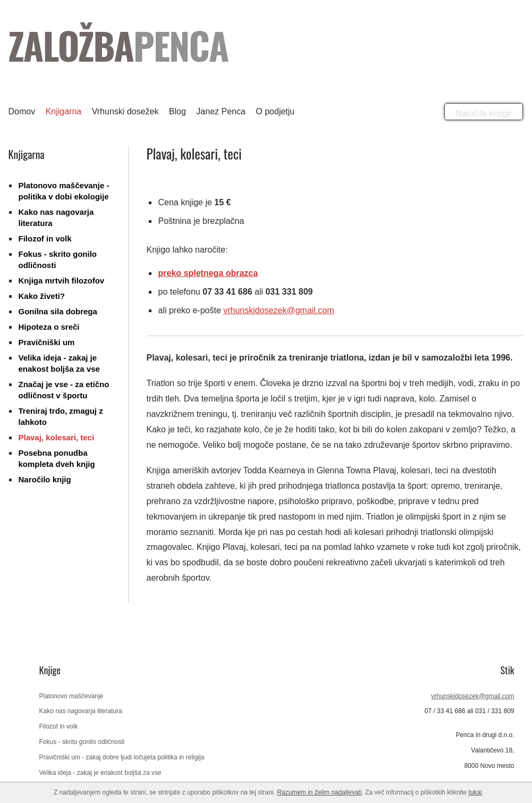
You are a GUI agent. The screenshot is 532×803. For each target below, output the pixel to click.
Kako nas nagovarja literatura (81, 711)
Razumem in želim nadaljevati (319, 792)
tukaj (475, 792)
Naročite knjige (484, 114)
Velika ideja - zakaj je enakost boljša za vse (100, 773)
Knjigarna (64, 111)
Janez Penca (221, 111)
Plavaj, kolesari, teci (57, 437)
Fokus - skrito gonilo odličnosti (82, 742)
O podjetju (275, 111)
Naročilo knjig (45, 479)
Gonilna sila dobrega (58, 311)
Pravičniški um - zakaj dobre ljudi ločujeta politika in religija (122, 757)
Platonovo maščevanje (71, 696)
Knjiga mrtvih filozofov (62, 281)
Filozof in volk (45, 239)
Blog (178, 111)
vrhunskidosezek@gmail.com (278, 310)
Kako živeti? (42, 296)
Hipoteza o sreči (49, 327)
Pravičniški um (47, 342)
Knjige (50, 670)
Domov (22, 111)
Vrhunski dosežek (125, 111)
